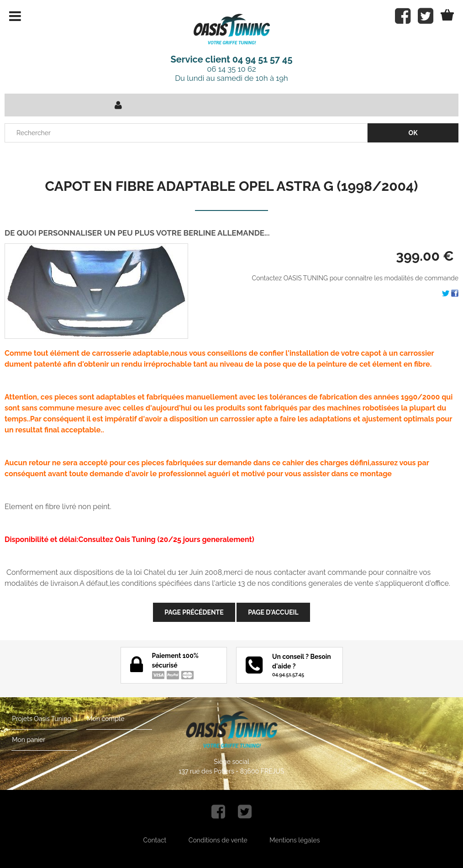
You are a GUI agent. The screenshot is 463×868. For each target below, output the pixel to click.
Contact (155, 840)
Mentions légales (295, 840)
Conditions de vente (218, 840)
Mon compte (105, 719)
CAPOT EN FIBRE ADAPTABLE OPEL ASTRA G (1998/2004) (232, 186)
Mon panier (28, 740)
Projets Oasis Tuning (41, 719)
